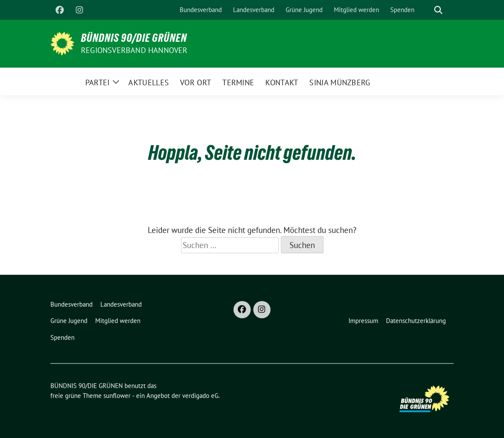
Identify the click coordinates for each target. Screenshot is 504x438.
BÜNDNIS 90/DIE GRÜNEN (134, 38)
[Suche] (426, 10)
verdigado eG (200, 396)
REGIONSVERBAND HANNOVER (134, 50)
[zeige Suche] (438, 10)
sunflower (117, 396)
